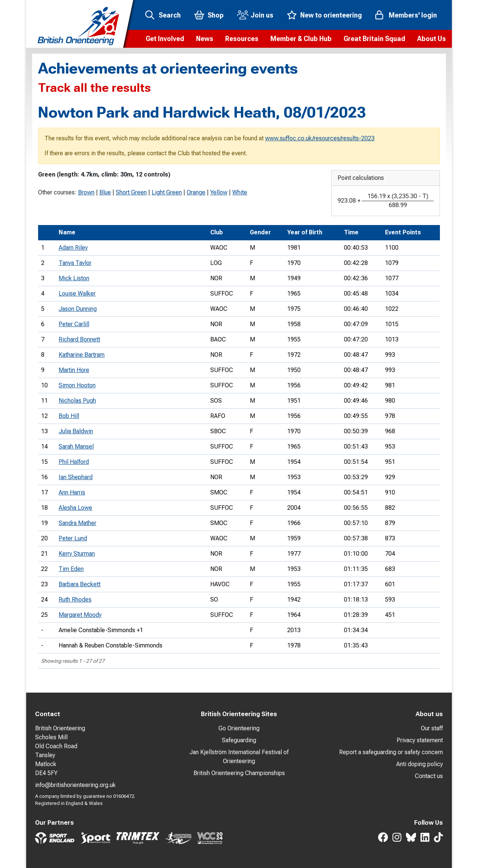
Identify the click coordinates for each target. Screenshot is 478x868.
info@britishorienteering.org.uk (75, 785)
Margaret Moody (80, 615)
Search (170, 15)
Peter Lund (73, 538)
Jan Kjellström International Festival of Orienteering (239, 757)
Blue (105, 192)
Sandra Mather (77, 523)
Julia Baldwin (76, 431)
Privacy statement (420, 740)
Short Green (131, 192)
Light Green (167, 192)
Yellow (219, 192)
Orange (196, 192)
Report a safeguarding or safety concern (391, 752)
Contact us (429, 776)
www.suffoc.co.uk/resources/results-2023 (320, 138)
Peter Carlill (74, 324)
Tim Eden (71, 569)
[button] (165, 39)
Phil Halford (74, 462)
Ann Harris (72, 492)
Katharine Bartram (82, 355)
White (240, 192)
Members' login (413, 15)
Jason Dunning (78, 309)
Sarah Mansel (76, 447)
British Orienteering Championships (239, 773)
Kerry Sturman (77, 554)
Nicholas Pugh (77, 401)
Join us (262, 15)
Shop (216, 15)
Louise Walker (77, 294)
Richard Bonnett (79, 339)
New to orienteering (331, 15)
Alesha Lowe (75, 508)
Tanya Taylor (75, 263)
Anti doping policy (420, 764)
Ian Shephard (76, 477)
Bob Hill (69, 416)
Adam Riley (73, 248)
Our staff (432, 728)
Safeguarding (239, 740)
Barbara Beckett (80, 584)
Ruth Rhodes (75, 600)
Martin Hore (74, 370)
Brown (86, 192)
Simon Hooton (77, 385)
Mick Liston (74, 278)
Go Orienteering (239, 728)
